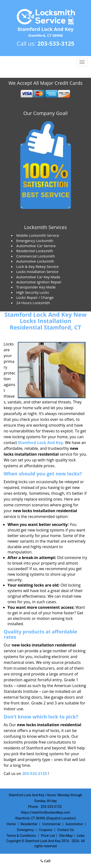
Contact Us (66, 830)
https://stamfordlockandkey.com (45, 812)
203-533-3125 (56, 43)
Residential (29, 824)
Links (81, 836)
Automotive (74, 824)
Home (11, 824)
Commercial (51, 824)
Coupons (46, 830)
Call (45, 861)
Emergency (25, 830)
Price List (48, 836)
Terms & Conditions (21, 836)
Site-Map (66, 836)
